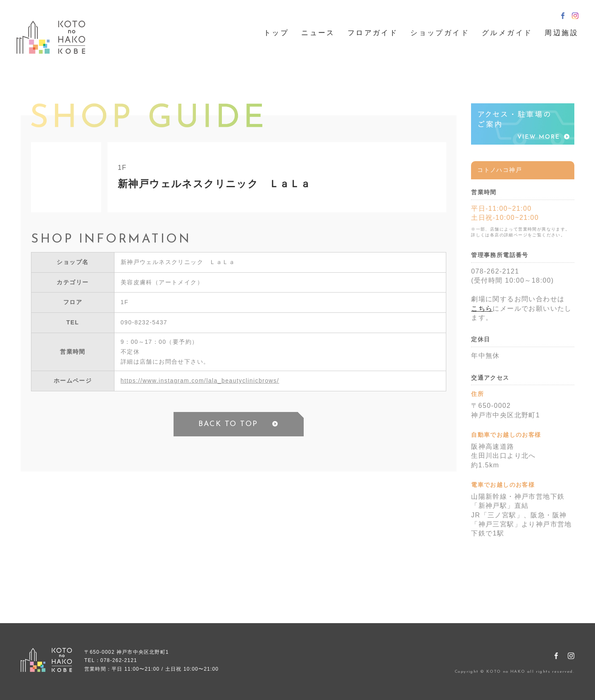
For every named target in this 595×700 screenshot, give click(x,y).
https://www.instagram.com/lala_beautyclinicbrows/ (200, 381)
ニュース (318, 33)
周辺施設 (562, 33)
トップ (276, 33)
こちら (482, 308)
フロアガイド (373, 33)
